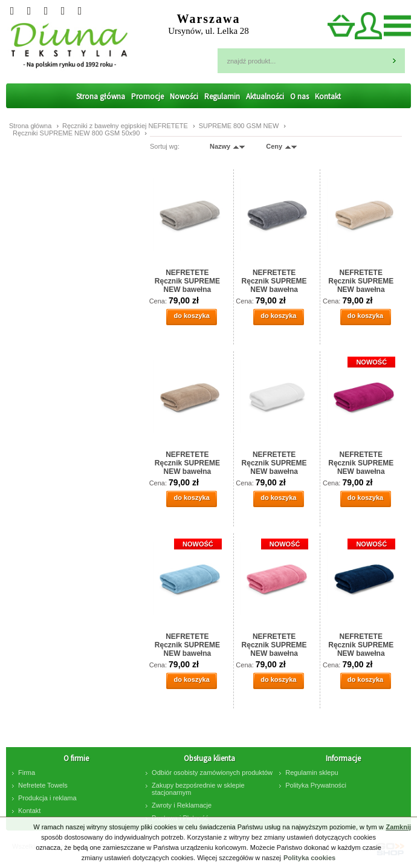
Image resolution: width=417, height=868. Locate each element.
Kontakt (328, 96)
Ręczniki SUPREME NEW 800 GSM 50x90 (77, 133)
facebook (63, 11)
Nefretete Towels (43, 785)
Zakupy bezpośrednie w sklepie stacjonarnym (198, 789)
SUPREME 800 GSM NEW (240, 126)
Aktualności (265, 96)
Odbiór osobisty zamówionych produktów (212, 772)
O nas (299, 96)
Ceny (274, 146)
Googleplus (29, 11)
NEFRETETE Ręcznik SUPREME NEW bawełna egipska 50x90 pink (274, 644)
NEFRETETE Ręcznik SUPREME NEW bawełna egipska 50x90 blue (187, 644)
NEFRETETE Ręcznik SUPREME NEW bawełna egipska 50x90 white (274, 462)
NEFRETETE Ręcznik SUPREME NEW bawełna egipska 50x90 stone (187, 280)
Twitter (12, 11)
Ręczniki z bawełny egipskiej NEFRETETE (126, 126)
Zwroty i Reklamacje (182, 805)
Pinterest (80, 11)
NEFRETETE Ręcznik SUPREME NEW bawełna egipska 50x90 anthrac (274, 280)
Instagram (46, 11)
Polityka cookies (309, 858)
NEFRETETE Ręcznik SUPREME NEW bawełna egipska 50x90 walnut (187, 462)
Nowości (184, 96)
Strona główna (101, 96)
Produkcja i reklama (47, 798)
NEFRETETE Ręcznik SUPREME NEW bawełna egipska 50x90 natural (361, 280)
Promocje (147, 96)
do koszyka (191, 316)
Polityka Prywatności (316, 785)
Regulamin (222, 96)
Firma (27, 772)
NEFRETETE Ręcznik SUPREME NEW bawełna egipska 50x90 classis (361, 462)
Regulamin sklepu (312, 772)
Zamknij (398, 827)
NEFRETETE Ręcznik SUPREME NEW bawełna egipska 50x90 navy (361, 644)
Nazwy (220, 146)
